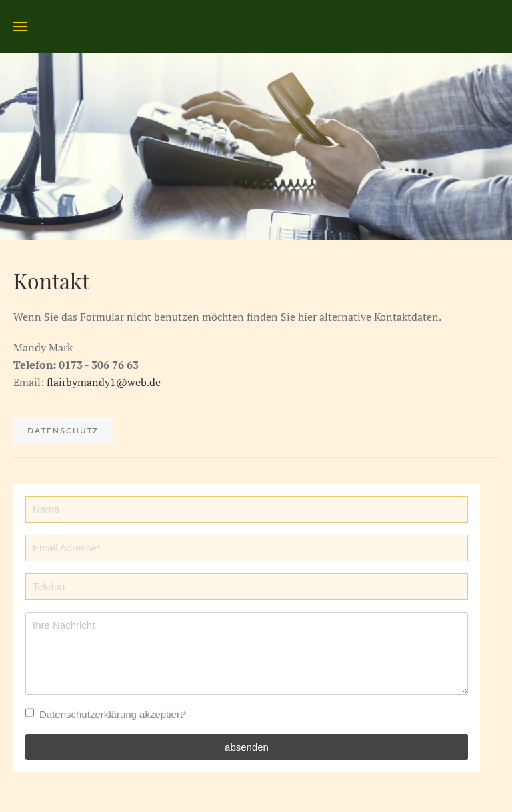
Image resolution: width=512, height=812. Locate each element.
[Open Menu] (20, 27)
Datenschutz (63, 431)
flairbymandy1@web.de (104, 382)
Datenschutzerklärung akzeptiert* (113, 714)
